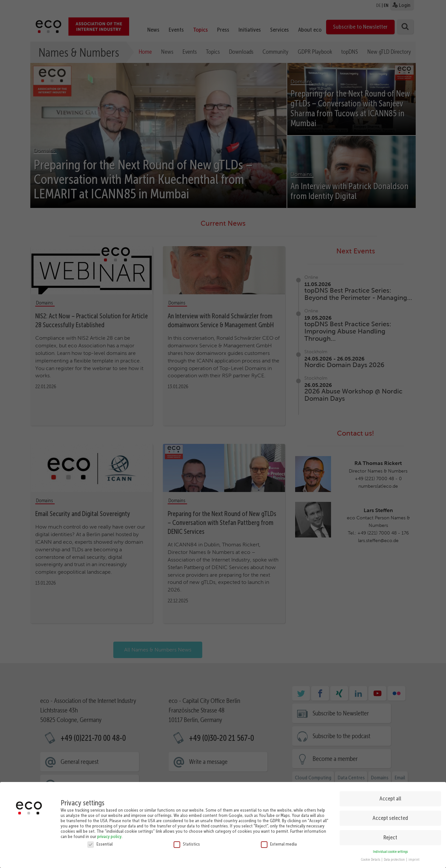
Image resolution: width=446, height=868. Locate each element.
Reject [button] (390, 836)
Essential (100, 842)
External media (279, 842)
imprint (414, 858)
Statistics (187, 842)
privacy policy (109, 834)
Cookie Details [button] (371, 858)
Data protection (395, 858)
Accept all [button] (390, 797)
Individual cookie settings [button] (390, 850)
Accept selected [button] (390, 816)
